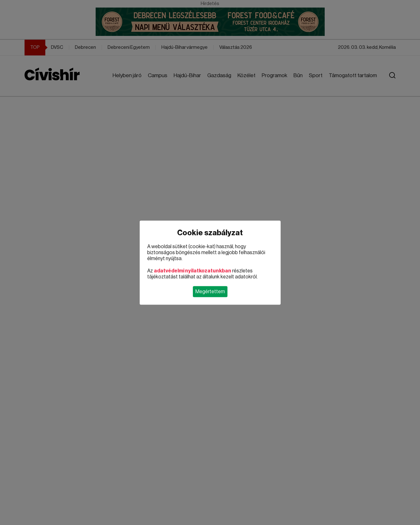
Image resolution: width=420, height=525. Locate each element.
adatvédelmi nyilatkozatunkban (193, 271)
